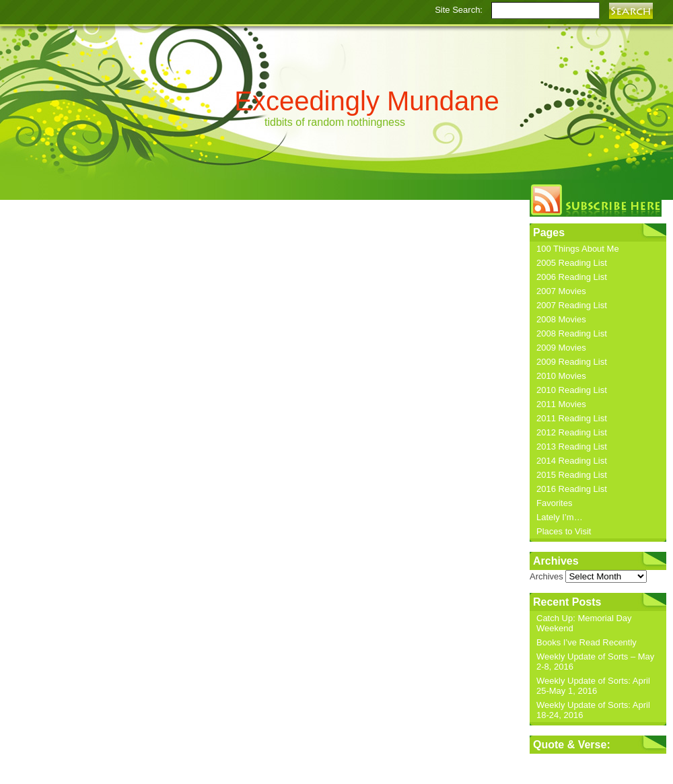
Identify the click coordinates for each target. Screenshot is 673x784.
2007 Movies (561, 291)
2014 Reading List (572, 461)
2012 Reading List (572, 432)
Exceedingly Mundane (367, 101)
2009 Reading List (572, 362)
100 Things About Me (578, 249)
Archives (546, 576)
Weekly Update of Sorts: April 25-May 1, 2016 (593, 686)
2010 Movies (561, 376)
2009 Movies (561, 348)
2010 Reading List (572, 390)
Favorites (554, 503)
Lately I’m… (560, 517)
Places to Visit (564, 531)
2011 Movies (561, 404)
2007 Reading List (572, 305)
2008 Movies (561, 319)
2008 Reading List (572, 333)
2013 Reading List (572, 447)
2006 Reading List (572, 277)
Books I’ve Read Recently (587, 642)
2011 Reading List (572, 418)
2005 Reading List (572, 263)
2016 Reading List (572, 489)
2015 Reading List (572, 475)
